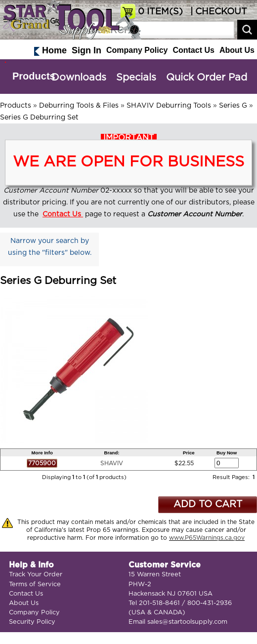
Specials (136, 78)
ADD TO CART (208, 504)
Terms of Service (35, 584)
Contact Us (193, 50)
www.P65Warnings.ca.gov (207, 538)
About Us (237, 50)
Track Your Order (36, 575)
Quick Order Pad (207, 78)
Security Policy (32, 622)
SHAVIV (112, 463)
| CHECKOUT (217, 12)
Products (34, 76)
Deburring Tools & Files (79, 106)
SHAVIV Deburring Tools (169, 106)
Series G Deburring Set (39, 118)
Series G (233, 106)
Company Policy (137, 50)
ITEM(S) (160, 12)
